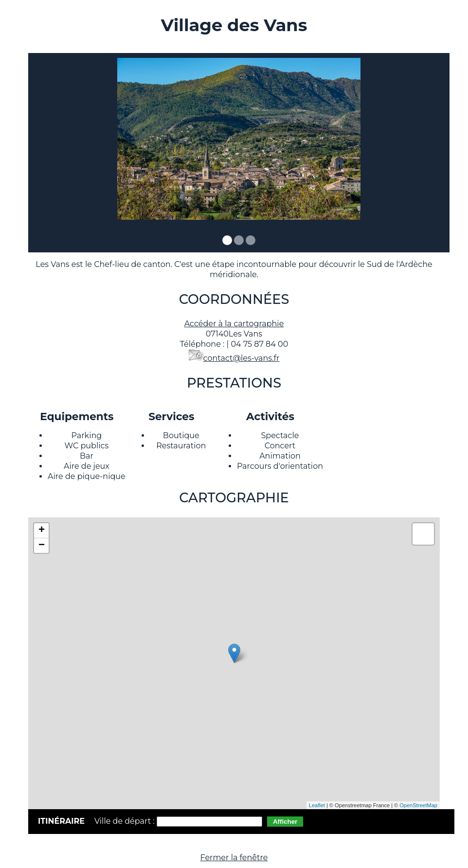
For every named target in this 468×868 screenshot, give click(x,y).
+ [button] (42, 531)
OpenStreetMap (418, 805)
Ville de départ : (126, 821)
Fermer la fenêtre (234, 858)
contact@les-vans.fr (242, 358)
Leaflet (317, 805)
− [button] (42, 546)
